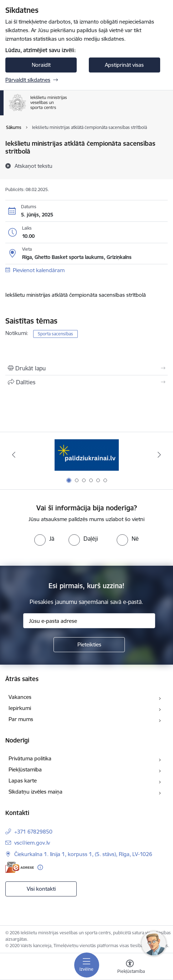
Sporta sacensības (55, 334)
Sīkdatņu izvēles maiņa (35, 792)
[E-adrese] (20, 867)
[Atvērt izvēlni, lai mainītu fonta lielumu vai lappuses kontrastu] (130, 967)
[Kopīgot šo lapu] (86, 382)
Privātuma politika (30, 758)
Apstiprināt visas (124, 65)
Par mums (21, 719)
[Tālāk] (159, 455)
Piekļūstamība (25, 769)
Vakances (20, 697)
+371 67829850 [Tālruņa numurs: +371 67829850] (33, 832)
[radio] (44, 539)
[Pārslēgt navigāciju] (87, 965)
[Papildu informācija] (40, 867)
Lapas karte (23, 781)
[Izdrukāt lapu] (86, 368)
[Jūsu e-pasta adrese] (89, 621)
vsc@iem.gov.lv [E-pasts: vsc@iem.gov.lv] (32, 843)
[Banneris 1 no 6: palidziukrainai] (87, 455)
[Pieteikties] (89, 645)
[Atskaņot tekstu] (34, 166)
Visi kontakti (41, 889)
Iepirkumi (20, 708)
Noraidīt (41, 65)
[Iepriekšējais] (14, 455)
